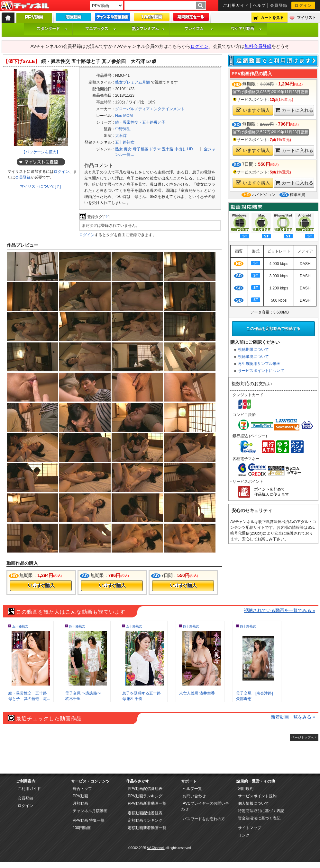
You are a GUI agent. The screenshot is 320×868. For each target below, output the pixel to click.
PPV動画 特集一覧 (89, 820)
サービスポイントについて (261, 371)
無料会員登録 (258, 46)
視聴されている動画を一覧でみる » (279, 610)
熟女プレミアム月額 (133, 82)
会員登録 (279, 5)
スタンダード (52, 29)
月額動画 (80, 803)
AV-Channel (25, 6)
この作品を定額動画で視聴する (273, 329)
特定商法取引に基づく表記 (261, 811)
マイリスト (306, 18)
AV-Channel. (155, 848)
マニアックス (101, 29)
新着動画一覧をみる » (293, 717)
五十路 (168, 149)
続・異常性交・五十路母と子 (140, 122)
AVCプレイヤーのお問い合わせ (205, 806)
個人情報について (253, 803)
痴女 (128, 149)
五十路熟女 (125, 142)
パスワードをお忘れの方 (204, 819)
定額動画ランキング (145, 820)
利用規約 (246, 789)
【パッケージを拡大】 (41, 152)
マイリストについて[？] (40, 186)
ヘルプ (260, 5)
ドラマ (155, 149)
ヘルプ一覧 (192, 789)
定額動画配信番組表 (145, 813)
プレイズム (199, 29)
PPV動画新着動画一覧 (147, 803)
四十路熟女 (77, 626)
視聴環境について (253, 357)
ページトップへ (303, 737)
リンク (244, 835)
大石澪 (121, 136)
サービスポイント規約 (257, 796)
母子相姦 (141, 149)
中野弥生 (123, 129)
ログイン (303, 5)
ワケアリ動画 (246, 29)
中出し (180, 149)
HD (190, 149)
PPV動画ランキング (145, 796)
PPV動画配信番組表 (145, 789)
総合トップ (82, 789)
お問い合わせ (194, 796)
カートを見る (272, 18)
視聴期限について (253, 350)
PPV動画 (80, 796)
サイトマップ (250, 828)
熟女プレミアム (148, 29)
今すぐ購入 (41, 586)
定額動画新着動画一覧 (147, 828)
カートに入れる (294, 110)
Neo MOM (124, 116)
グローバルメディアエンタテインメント (150, 109)
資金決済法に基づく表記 (259, 818)
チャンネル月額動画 (90, 811)
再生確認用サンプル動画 (259, 364)
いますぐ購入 (253, 110)
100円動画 (82, 828)
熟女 (119, 149)
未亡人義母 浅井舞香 (197, 693)
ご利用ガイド (236, 5)
